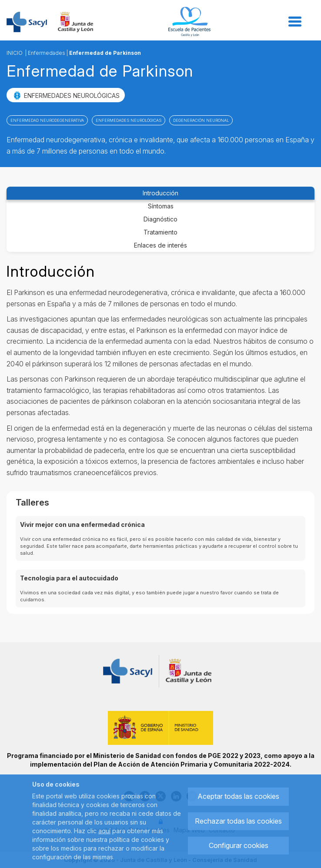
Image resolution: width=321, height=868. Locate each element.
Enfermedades (47, 53)
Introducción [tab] (160, 193)
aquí (104, 831)
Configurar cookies (239, 845)
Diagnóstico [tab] (160, 219)
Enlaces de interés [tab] (160, 245)
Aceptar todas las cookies (238, 796)
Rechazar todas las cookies (238, 821)
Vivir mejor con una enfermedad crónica (82, 524)
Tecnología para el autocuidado (69, 578)
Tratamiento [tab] (160, 232)
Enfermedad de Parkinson (105, 53)
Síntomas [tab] (161, 206)
